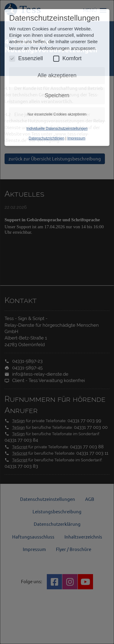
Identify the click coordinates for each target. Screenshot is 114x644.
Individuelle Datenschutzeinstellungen (57, 129)
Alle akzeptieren (57, 75)
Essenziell (26, 59)
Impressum (76, 138)
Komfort (67, 59)
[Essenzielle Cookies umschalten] (12, 59)
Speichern (57, 95)
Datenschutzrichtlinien (46, 138)
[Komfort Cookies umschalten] (56, 59)
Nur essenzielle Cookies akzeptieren (57, 114)
